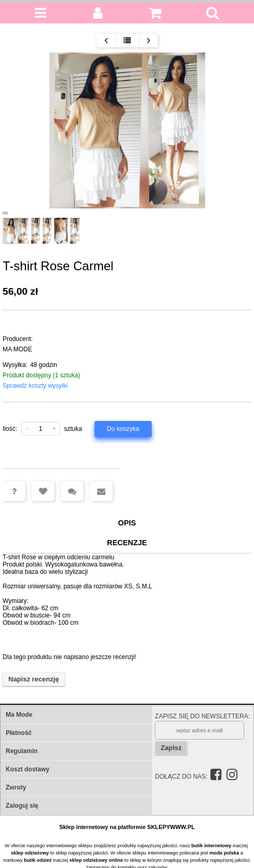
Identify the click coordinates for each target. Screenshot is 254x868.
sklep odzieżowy (30, 853)
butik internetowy (211, 846)
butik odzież (38, 860)
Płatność (19, 733)
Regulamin (22, 751)
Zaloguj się (22, 806)
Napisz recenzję (34, 679)
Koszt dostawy (28, 769)
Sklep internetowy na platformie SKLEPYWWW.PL (127, 827)
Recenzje (127, 543)
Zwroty (16, 787)
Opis (127, 523)
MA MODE (17, 349)
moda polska (224, 853)
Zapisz (171, 748)
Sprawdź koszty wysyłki (35, 386)
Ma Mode (19, 715)
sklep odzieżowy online (96, 860)
